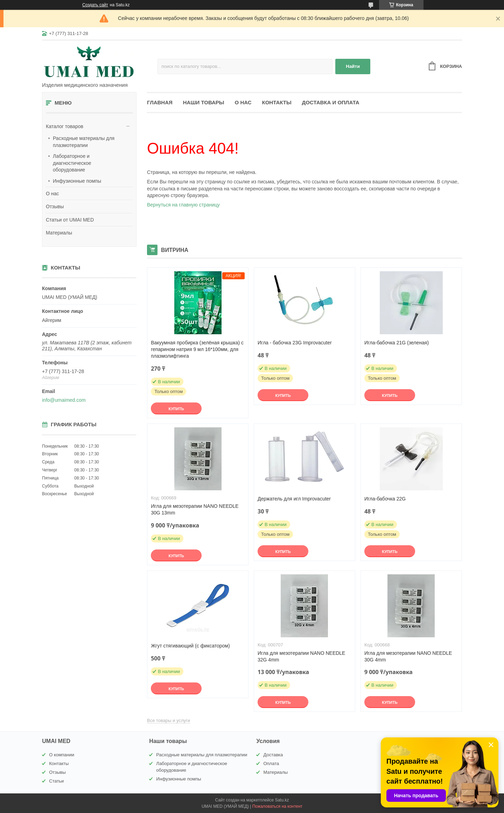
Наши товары (204, 102)
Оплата (271, 763)
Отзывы (55, 206)
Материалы (59, 233)
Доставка (273, 755)
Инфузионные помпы (77, 181)
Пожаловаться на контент (277, 806)
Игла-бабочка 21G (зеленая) (397, 343)
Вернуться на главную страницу (183, 205)
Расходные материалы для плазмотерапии (84, 142)
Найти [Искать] (353, 66)
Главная (160, 102)
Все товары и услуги (169, 720)
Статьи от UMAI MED (70, 220)
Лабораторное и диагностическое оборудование (72, 163)
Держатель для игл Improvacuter (294, 499)
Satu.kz (282, 800)
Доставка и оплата (331, 102)
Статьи (56, 781)
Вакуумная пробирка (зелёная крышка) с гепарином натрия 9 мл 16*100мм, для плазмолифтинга (197, 349)
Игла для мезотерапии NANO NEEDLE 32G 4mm (301, 656)
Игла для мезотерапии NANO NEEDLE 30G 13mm (195, 509)
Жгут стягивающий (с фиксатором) (190, 646)
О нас (52, 194)
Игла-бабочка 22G (385, 499)
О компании (62, 755)
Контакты (277, 102)
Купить (176, 409)
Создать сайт (95, 5)
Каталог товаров (65, 126)
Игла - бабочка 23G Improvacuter (295, 343)
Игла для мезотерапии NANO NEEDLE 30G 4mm (408, 656)
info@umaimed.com (64, 400)
